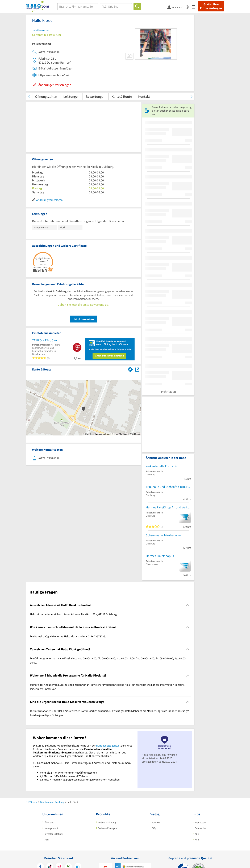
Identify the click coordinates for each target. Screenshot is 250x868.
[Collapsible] (188, 605)
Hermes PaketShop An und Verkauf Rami (168, 507)
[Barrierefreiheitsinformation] (189, 7)
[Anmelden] (177, 7)
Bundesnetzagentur (108, 745)
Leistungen (71, 96)
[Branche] (78, 7)
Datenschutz (201, 828)
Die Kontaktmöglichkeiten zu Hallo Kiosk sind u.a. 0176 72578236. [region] (68, 636)
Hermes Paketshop (158, 556)
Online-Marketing (107, 822)
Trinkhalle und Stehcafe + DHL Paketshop (168, 487)
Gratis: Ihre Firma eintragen (211, 6)
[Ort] (116, 7)
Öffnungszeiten (46, 96)
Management (51, 828)
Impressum (201, 822)
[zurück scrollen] (29, 96)
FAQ (154, 828)
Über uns (49, 822)
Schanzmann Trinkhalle (161, 535)
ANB (197, 840)
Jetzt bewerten (83, 319)
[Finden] (137, 7)
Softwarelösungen (107, 828)
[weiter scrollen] (191, 96)
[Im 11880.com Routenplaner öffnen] (130, 369)
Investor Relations (54, 834)
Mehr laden (168, 392)
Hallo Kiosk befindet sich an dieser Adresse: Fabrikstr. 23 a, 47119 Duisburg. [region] (74, 614)
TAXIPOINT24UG (43, 340)
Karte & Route (122, 96)
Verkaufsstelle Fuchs (159, 466)
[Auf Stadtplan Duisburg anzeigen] (137, 369)
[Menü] (195, 7)
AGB (197, 834)
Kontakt (144, 96)
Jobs (47, 840)
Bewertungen (96, 96)
